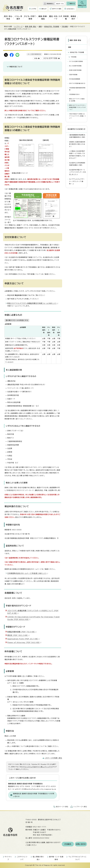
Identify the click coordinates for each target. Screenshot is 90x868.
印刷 (36, 58)
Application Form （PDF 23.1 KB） (24, 639)
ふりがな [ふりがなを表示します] (34, 9)
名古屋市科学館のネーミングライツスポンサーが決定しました (77, 172)
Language (70, 9)
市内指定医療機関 (75, 79)
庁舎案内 (68, 844)
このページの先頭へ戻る (53, 758)
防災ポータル (60, 4)
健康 (40, 27)
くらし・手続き (18, 18)
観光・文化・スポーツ (56, 18)
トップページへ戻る (80, 807)
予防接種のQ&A (74, 94)
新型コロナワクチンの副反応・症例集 (77, 100)
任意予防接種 (73, 75)
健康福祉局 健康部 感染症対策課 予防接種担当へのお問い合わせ (34, 795)
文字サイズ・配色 (57, 9)
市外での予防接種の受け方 (77, 83)
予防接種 (65, 27)
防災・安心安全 (8, 18)
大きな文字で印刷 (50, 58)
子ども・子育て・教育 (30, 18)
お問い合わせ (81, 844)
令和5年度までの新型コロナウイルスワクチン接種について (77, 116)
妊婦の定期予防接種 (75, 70)
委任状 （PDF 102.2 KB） (18, 635)
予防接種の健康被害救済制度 (77, 89)
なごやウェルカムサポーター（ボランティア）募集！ (77, 181)
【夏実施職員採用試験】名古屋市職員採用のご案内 (77, 136)
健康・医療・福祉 (43, 18)
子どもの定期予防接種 (76, 61)
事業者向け (73, 18)
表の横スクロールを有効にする (17, 320)
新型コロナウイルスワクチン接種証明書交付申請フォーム (33, 303)
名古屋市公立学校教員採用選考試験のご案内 (77, 164)
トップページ (18, 27)
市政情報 (66, 18)
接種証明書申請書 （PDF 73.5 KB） (22, 632)
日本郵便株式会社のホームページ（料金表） (28, 573)
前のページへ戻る (62, 807)
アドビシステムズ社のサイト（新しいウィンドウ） (37, 767)
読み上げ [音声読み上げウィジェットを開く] (44, 9)
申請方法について (16, 67)
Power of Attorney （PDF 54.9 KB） (24, 642)
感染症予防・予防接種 (52, 27)
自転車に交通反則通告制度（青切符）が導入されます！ (77, 144)
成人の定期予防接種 (75, 66)
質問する (72, 4)
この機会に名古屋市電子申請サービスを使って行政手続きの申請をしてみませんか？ (77, 155)
